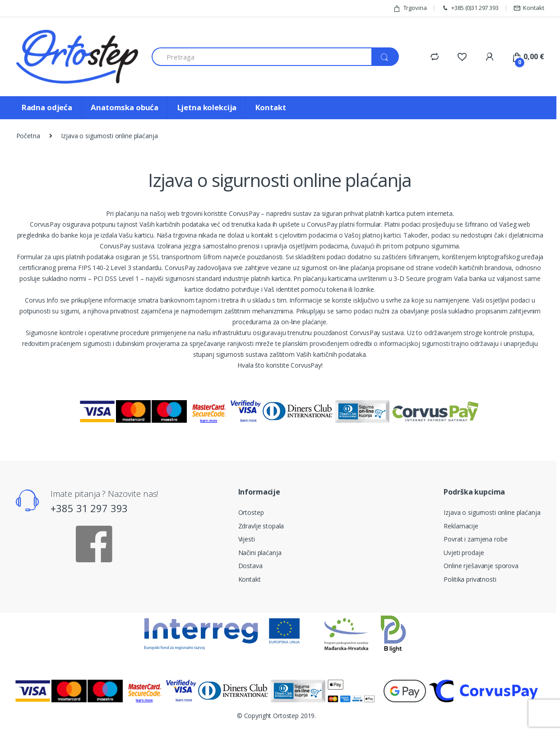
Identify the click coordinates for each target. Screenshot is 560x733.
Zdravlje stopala (261, 526)
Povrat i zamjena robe (475, 539)
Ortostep (251, 512)
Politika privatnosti (470, 579)
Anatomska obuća (125, 107)
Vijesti (247, 539)
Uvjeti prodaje (464, 553)
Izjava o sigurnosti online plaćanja (492, 512)
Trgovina (410, 8)
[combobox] (262, 57)
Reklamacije (461, 526)
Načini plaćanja (260, 553)
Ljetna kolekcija (207, 107)
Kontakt (529, 8)
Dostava (250, 566)
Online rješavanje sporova (481, 566)
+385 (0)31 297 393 (470, 8)
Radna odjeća (47, 107)
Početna (28, 136)
